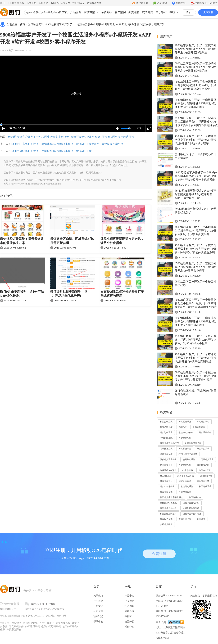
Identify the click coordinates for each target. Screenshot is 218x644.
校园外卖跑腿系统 (191, 508)
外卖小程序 (188, 470)
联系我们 (98, 616)
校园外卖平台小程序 (169, 443)
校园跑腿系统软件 (168, 514)
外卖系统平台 (185, 449)
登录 (188, 12)
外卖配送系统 (185, 422)
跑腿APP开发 (205, 470)
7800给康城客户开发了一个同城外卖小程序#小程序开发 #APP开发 (51, 151)
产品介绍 (162, 3)
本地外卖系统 (203, 481)
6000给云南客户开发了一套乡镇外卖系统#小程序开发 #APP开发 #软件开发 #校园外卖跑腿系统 (196, 67)
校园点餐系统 (166, 422)
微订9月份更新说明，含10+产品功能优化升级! (22, 294)
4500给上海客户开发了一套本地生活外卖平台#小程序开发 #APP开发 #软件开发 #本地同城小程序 (196, 140)
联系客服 (206, 3)
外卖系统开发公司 (193, 443)
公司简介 (98, 601)
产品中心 (129, 596)
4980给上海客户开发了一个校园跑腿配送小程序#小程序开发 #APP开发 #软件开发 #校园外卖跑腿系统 (196, 249)
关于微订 (161, 12)
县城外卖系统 (166, 454)
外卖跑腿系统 (185, 438)
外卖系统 (201, 519)
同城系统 (129, 611)
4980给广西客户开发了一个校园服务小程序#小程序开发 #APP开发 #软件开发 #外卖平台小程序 (196, 340)
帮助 (172, 12)
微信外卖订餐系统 (168, 503)
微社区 (128, 616)
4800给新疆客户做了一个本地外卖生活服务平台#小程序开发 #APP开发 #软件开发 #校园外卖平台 (196, 231)
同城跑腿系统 (166, 438)
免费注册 (208, 12)
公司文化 (98, 606)
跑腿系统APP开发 (168, 470)
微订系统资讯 (36, 24)
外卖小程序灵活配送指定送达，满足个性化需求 (122, 241)
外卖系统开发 (166, 427)
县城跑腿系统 (199, 427)
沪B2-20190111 (36, 616)
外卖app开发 (166, 476)
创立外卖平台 (166, 465)
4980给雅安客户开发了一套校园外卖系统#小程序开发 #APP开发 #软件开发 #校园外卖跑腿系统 (196, 49)
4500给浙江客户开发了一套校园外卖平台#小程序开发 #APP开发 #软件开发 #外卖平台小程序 (196, 267)
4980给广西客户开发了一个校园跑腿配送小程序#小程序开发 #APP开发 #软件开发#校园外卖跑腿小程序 (196, 303)
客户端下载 (142, 3)
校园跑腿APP (195, 497)
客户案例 (120, 12)
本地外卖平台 (203, 422)
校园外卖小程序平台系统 (171, 497)
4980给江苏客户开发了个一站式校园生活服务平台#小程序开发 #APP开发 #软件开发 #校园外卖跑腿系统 (196, 122)
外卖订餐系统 (166, 433)
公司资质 (98, 611)
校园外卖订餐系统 (191, 503)
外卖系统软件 (205, 433)
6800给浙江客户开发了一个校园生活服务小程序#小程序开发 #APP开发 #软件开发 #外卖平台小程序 (196, 376)
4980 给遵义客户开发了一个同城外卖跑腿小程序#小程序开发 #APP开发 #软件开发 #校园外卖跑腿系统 (196, 176)
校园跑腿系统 (205, 487)
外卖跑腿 (134, 12)
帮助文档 (181, 3)
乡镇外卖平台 (166, 524)
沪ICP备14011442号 (56, 616)
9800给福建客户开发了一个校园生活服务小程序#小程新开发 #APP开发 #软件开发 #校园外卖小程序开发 (105, 24)
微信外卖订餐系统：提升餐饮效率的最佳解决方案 (22, 241)
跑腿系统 (183, 427)
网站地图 (17, 623)
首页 (65, 12)
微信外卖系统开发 (168, 460)
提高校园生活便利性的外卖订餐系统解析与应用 (122, 294)
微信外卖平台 (185, 519)
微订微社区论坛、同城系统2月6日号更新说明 (72, 241)
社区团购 (129, 606)
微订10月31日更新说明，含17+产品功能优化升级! (69, 294)
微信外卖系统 (203, 465)
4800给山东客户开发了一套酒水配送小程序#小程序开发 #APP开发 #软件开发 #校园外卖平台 (67, 144)
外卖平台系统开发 (186, 476)
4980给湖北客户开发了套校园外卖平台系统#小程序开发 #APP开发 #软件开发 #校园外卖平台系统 (196, 85)
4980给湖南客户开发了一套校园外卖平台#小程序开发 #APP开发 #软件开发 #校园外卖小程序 (196, 103)
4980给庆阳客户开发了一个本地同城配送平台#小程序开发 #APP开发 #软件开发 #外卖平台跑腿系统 (196, 358)
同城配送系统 (166, 449)
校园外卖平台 (166, 481)
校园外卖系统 (189, 460)
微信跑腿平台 (206, 476)
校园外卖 (148, 12)
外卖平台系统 (203, 449)
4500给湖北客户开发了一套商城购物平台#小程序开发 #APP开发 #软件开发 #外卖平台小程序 (196, 321)
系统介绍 (107, 12)
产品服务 (76, 12)
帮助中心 (98, 622)
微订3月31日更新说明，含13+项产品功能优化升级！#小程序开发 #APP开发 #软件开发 (196, 194)
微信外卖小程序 (186, 433)
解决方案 (89, 12)
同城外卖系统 (207, 460)
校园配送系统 (166, 519)
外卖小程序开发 (167, 487)
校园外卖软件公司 (168, 508)
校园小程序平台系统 (188, 454)
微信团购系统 (187, 487)
